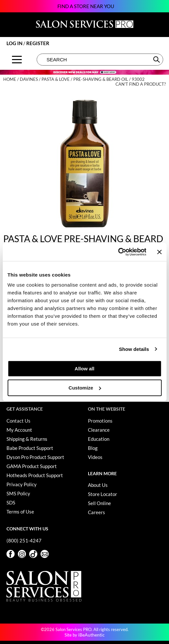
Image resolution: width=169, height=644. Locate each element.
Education (99, 439)
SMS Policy (18, 493)
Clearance (99, 430)
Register (38, 43)
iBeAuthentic (91, 635)
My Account (19, 430)
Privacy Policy (22, 484)
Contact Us (18, 421)
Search (157, 59)
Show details (134, 349)
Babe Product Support (30, 448)
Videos (95, 457)
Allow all (84, 369)
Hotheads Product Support (35, 475)
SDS (11, 502)
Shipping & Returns (27, 439)
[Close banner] (159, 252)
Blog (93, 448)
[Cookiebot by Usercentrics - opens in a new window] (118, 252)
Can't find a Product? (141, 84)
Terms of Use (20, 512)
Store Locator (103, 494)
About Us (98, 485)
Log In (15, 43)
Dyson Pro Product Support (35, 457)
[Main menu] (17, 60)
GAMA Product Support (32, 466)
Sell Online (99, 503)
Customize (85, 388)
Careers (97, 512)
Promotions (100, 421)
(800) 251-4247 (24, 540)
